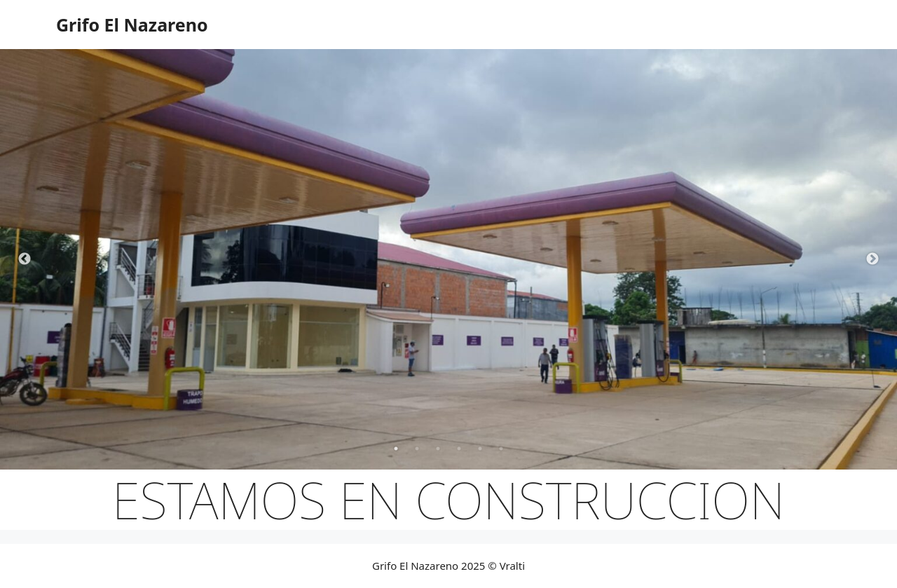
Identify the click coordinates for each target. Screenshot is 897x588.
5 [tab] (480, 449)
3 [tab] (438, 449)
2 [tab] (417, 449)
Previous (25, 259)
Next (872, 259)
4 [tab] (459, 449)
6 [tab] (501, 449)
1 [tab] (396, 449)
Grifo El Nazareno (132, 25)
